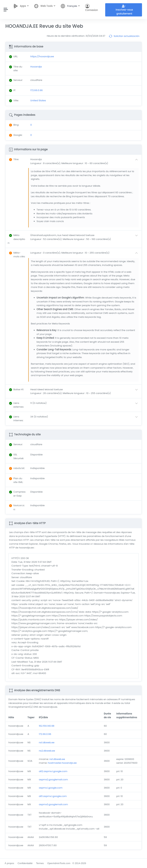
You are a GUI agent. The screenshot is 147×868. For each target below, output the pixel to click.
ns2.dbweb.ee (47, 751)
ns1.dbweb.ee (47, 742)
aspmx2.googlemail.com (53, 780)
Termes (40, 863)
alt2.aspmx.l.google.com (53, 771)
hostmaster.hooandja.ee (62, 763)
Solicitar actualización (124, 36)
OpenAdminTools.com (59, 863)
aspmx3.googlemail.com (53, 804)
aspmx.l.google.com (51, 788)
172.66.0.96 (45, 734)
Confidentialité (25, 863)
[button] (85, 161)
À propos (9, 863)
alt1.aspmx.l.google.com (53, 796)
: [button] (14, 159)
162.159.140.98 (47, 726)
